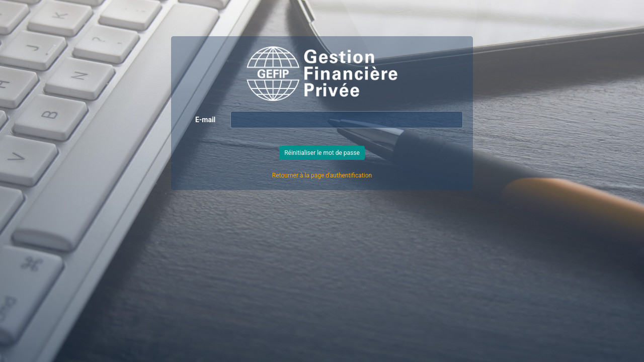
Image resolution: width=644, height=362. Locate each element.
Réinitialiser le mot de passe (322, 153)
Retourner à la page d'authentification (322, 175)
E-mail (205, 120)
